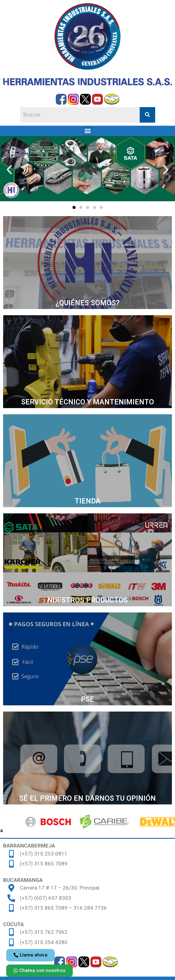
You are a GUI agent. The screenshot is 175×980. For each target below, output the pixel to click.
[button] (87, 131)
